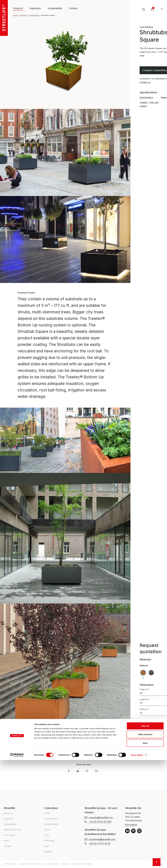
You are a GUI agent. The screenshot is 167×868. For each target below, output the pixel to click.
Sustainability (55, 8)
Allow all (145, 834)
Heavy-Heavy (51, 819)
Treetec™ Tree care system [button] (32, 749)
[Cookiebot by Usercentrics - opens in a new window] (17, 863)
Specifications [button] (25, 738)
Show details (137, 863)
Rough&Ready (51, 824)
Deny (145, 851)
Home (15, 15)
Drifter (47, 813)
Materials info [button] (25, 744)
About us (8, 813)
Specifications (146, 97)
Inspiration (35, 8)
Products (23, 15)
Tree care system (152, 728)
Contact (73, 8)
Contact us (145, 82)
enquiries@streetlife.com (101, 817)
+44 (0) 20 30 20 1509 (151, 749)
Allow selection (145, 842)
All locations (131, 825)
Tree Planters (34, 15)
